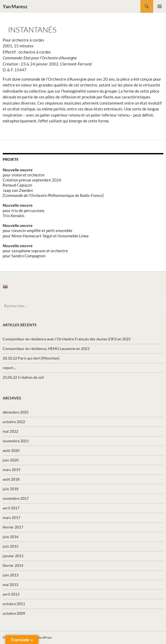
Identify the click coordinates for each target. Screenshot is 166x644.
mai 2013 (10, 585)
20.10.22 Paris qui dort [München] (31, 358)
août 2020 (11, 450)
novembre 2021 (16, 441)
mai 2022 (10, 431)
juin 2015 (11, 546)
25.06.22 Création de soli (23, 377)
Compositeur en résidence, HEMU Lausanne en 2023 (46, 348)
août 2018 (11, 479)
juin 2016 (11, 537)
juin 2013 (11, 575)
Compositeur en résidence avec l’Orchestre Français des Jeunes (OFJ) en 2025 (67, 339)
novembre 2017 (16, 498)
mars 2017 (11, 517)
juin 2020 (11, 460)
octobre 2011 (14, 604)
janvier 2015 (13, 556)
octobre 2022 (14, 422)
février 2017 (13, 527)
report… (9, 368)
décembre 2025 (16, 412)
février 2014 (13, 565)
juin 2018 (11, 489)
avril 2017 (11, 508)
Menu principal (160, 6)
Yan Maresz (15, 6)
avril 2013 (11, 594)
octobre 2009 (14, 613)
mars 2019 (11, 470)
